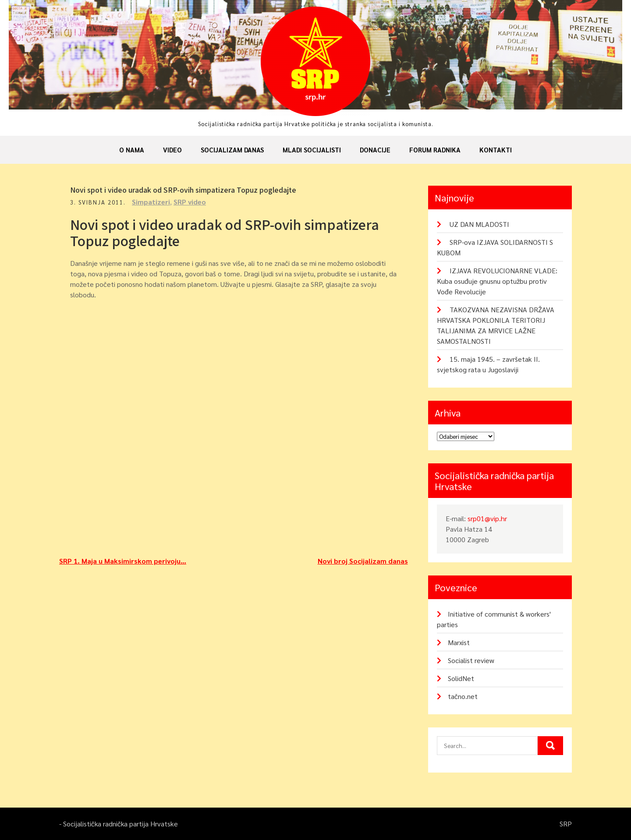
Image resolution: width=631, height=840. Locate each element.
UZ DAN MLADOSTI (479, 224)
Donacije (375, 150)
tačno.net (463, 696)
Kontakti (496, 150)
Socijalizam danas (232, 150)
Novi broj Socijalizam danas (363, 561)
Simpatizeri (151, 202)
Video (172, 150)
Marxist (459, 642)
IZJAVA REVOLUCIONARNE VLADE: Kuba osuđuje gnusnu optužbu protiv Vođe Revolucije (497, 281)
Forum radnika (435, 150)
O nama (132, 150)
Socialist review (471, 660)
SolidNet (461, 678)
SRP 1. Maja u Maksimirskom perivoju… (123, 561)
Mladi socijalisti (312, 150)
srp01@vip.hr (487, 518)
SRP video (190, 202)
